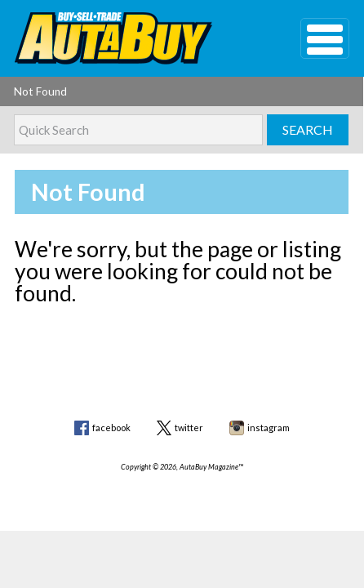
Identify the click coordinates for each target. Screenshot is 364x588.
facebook (111, 428)
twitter (189, 428)
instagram (269, 428)
